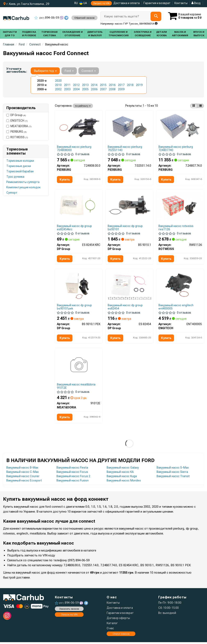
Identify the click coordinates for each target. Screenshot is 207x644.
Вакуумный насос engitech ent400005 (176, 308)
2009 (121, 89)
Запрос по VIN (101, 3)
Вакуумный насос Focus (72, 473)
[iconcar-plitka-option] (194, 106)
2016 (112, 85)
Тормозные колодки (20, 161)
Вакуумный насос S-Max (173, 469)
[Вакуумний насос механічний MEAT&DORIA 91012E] (79, 367)
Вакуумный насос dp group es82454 (125, 308)
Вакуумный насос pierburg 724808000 (74, 149)
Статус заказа (121, 635)
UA (83, 3)
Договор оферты (118, 620)
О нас (110, 630)
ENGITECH (17, 121)
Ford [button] (69, 71)
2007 (103, 89)
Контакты (181, 3)
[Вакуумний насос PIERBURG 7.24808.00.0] (79, 127)
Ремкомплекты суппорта (23, 182)
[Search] (156, 16)
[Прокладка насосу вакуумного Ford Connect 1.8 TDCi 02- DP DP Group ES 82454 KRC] (79, 206)
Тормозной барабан (20, 171)
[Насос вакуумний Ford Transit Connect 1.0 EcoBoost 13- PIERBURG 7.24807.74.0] (180, 127)
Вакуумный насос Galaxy (123, 469)
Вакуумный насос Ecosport (24, 482)
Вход (196, 3)
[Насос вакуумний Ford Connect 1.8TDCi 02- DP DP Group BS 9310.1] (129, 206)
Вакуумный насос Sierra (172, 473)
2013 (85, 85)
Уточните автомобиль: (17, 70)
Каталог (112, 625)
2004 (76, 89)
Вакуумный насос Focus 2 (73, 478)
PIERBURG (16, 132)
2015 (103, 85)
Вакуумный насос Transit (173, 478)
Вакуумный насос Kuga (122, 478)
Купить (65, 180)
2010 (58, 85)
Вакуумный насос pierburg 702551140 (125, 149)
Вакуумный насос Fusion (73, 482)
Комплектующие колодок (23, 187)
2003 (67, 89)
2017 (121, 85)
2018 (130, 85)
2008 (112, 89)
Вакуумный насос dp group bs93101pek (75, 308)
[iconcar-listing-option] (200, 106)
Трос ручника (15, 177)
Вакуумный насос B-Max (22, 469)
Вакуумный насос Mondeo (124, 482)
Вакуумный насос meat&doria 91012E (76, 387)
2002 (58, 89)
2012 (76, 85)
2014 (94, 85)
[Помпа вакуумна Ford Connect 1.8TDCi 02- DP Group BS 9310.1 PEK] (79, 286)
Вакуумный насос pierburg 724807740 (176, 149)
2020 (58, 81)
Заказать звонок (69, 610)
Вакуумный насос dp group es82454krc (75, 228)
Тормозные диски (19, 166)
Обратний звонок (84, 18)
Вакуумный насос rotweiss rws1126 (176, 228)
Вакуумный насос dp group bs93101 (125, 228)
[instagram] (7, 617)
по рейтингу (83, 106)
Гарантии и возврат (120, 615)
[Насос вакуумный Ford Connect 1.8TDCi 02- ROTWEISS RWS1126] (180, 206)
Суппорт (12, 193)
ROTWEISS (17, 137)
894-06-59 (47, 18)
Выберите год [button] (45, 71)
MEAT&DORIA (19, 126)
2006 (94, 89)
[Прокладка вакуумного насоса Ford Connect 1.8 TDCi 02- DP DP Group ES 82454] (129, 286)
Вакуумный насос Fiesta (72, 469)
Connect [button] (89, 71)
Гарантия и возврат (157, 3)
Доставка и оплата (127, 3)
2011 (67, 85)
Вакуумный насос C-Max (23, 473)
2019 (139, 85)
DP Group (16, 115)
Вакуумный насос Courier (23, 478)
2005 (85, 89)
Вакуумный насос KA (120, 473)
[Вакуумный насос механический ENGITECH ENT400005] (180, 286)
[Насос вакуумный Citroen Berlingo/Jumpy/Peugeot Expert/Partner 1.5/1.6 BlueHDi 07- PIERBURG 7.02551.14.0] (129, 127)
